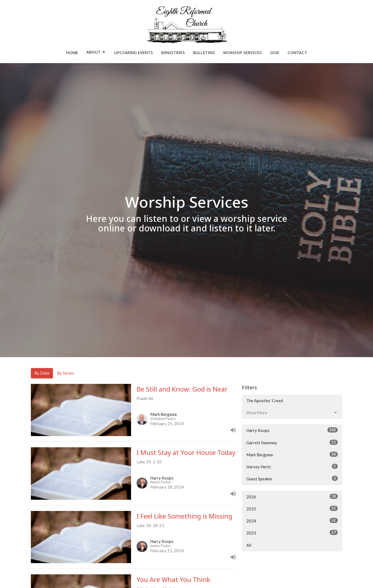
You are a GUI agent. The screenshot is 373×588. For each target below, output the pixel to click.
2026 (292, 496)
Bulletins (204, 52)
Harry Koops (292, 430)
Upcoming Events (134, 52)
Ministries (173, 52)
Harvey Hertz (292, 466)
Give (275, 52)
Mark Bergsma (292, 454)
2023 (292, 533)
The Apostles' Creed (265, 401)
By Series (66, 373)
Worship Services (242, 52)
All (249, 545)
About (96, 52)
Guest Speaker (292, 478)
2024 (292, 521)
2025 (292, 508)
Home (72, 52)
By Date (42, 373)
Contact (297, 52)
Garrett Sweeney (292, 442)
